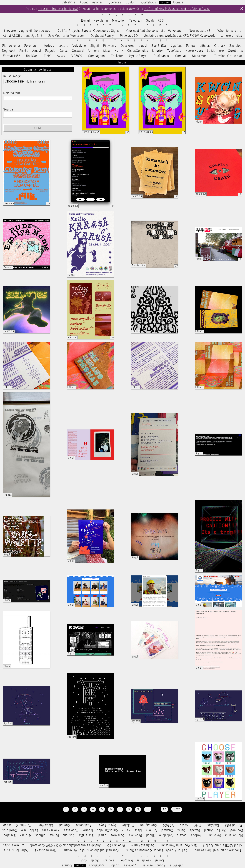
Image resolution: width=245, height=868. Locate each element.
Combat (181, 56)
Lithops (205, 46)
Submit (38, 128)
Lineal (143, 46)
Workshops (148, 3)
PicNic (24, 51)
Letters (63, 46)
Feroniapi (31, 46)
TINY (47, 56)
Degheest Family (102, 36)
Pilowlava (110, 46)
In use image (12, 76)
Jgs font (176, 46)
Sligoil (95, 46)
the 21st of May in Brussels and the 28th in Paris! (178, 9)
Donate (178, 3)
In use (165, 3)
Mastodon (119, 21)
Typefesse (174, 51)
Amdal (37, 51)
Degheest (9, 51)
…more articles (231, 36)
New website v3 (200, 31)
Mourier (158, 51)
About (84, 3)
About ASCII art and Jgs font (23, 36)
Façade (50, 51)
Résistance (161, 56)
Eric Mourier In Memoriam (66, 36)
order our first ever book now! (57, 9)
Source (8, 110)
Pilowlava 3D (129, 36)
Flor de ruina (11, 46)
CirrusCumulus (138, 51)
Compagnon (96, 56)
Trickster (117, 56)
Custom (131, 3)
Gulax (64, 51)
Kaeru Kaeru (194, 51)
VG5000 (77, 56)
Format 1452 (11, 56)
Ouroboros (235, 51)
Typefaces (114, 3)
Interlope (48, 46)
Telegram (136, 21)
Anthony (94, 51)
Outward (78, 51)
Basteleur (236, 46)
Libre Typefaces (125, 41)
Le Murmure (216, 51)
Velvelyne (79, 46)
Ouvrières (128, 46)
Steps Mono (200, 56)
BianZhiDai (159, 46)
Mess (107, 51)
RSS (161, 21)
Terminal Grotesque (228, 56)
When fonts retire (229, 31)
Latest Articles (125, 26)
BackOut (32, 56)
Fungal (191, 46)
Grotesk (220, 46)
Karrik (119, 51)
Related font (12, 93)
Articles (97, 3)
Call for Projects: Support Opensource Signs (88, 31)
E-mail (85, 21)
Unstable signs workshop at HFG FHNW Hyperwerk (179, 36)
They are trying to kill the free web (27, 31)
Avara (61, 56)
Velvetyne (69, 3)
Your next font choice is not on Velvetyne (154, 31)
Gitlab (150, 21)
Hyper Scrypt (138, 56)
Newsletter (101, 21)
